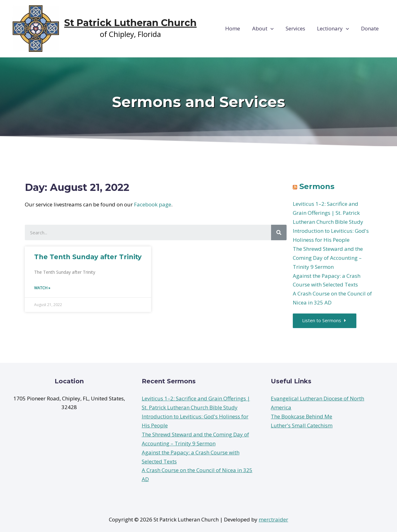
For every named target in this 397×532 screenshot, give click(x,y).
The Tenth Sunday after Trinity (88, 257)
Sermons (317, 186)
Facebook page (153, 204)
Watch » (42, 288)
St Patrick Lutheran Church (130, 23)
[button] (325, 321)
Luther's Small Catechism (302, 426)
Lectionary (335, 29)
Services (299, 28)
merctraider (273, 519)
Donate (370, 28)
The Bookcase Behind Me (301, 417)
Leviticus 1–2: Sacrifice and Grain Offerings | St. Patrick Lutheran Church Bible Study (328, 213)
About (268, 29)
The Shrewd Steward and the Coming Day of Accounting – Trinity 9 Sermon (328, 258)
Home (239, 28)
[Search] (279, 232)
